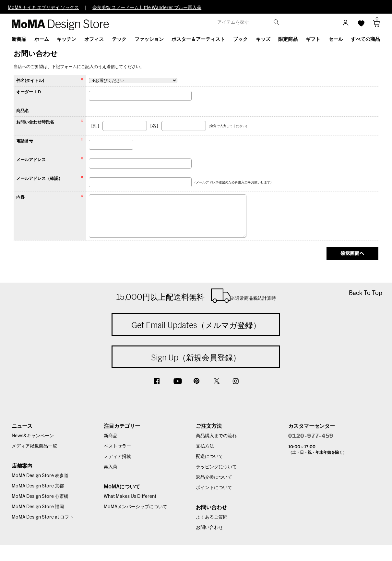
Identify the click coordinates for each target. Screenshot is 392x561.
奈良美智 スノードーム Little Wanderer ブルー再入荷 (147, 8)
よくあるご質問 (212, 517)
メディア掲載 (117, 457)
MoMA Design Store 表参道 (40, 476)
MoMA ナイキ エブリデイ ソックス (43, 8)
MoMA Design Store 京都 (38, 486)
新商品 (111, 436)
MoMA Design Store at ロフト (43, 517)
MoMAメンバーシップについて (136, 507)
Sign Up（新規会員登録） (196, 357)
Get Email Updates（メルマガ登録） (196, 325)
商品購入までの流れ (216, 436)
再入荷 (111, 467)
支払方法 (205, 446)
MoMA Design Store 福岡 (38, 507)
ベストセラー (117, 446)
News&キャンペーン (33, 436)
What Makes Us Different (130, 497)
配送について (209, 457)
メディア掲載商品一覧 (34, 446)
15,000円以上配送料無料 (196, 296)
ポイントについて (214, 488)
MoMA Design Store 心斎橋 (40, 497)
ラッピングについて (216, 467)
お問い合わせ (209, 528)
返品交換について (214, 477)
